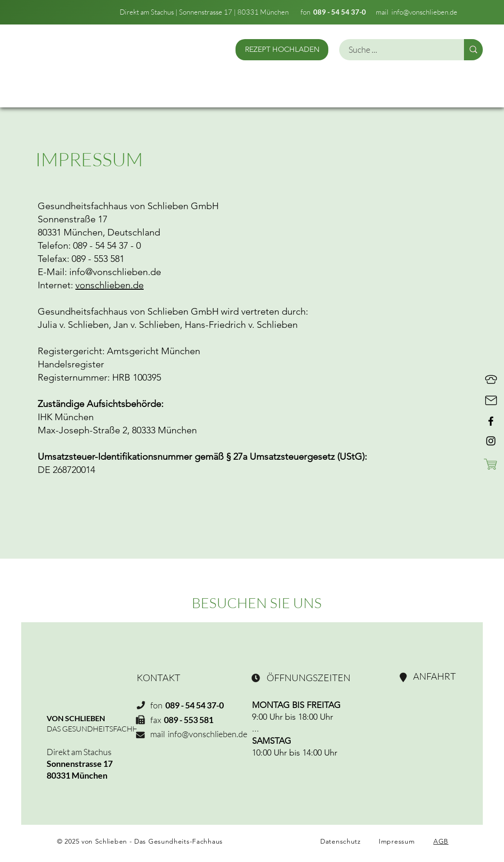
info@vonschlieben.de (424, 12)
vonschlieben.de (110, 285)
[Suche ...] (396, 50)
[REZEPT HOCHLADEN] (282, 50)
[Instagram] (491, 441)
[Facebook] (491, 421)
